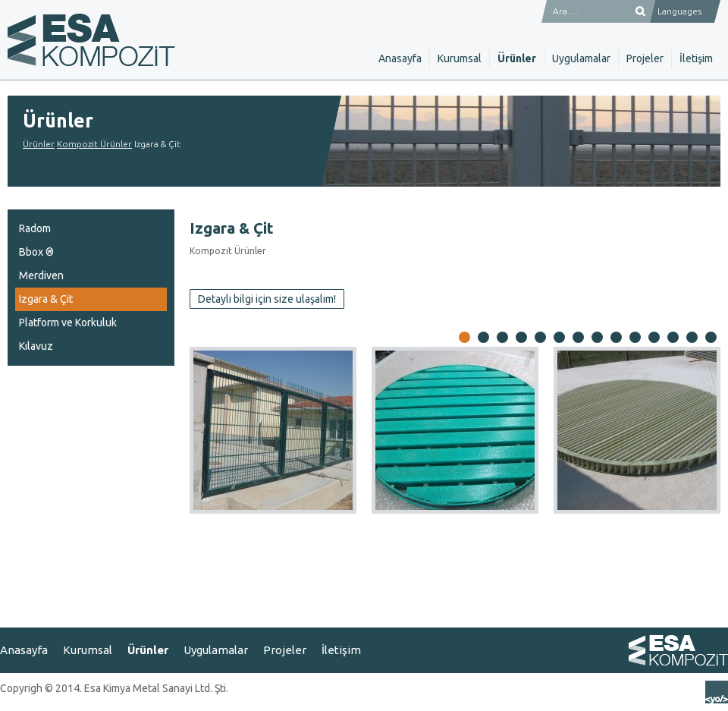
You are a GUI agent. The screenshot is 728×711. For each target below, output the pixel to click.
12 (673, 338)
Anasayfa (400, 58)
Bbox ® (36, 252)
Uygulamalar (581, 58)
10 (635, 338)
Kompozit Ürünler (94, 144)
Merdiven (41, 275)
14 (711, 338)
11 (654, 338)
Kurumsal (460, 58)
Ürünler (517, 58)
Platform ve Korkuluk (68, 322)
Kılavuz (36, 346)
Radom (35, 228)
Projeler (645, 58)
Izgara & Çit (46, 299)
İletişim (696, 58)
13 (692, 338)
